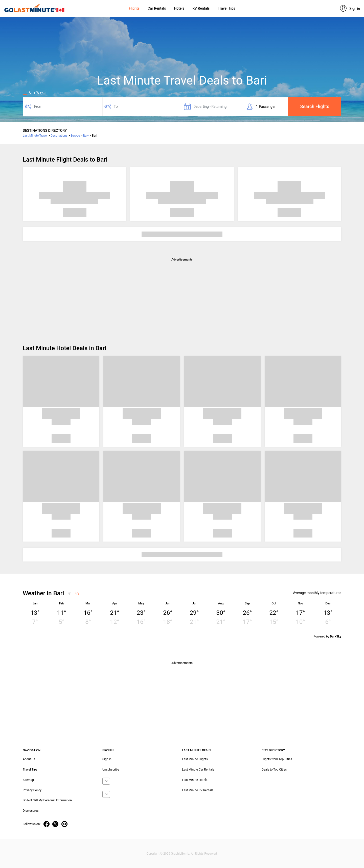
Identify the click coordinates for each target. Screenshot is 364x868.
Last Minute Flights (195, 759)
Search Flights (315, 106)
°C (77, 594)
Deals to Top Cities (274, 770)
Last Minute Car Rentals (198, 770)
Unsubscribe (111, 770)
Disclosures (31, 811)
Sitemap (28, 780)
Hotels (179, 8)
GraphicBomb (180, 854)
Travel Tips (226, 8)
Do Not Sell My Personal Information (47, 800)
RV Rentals (201, 8)
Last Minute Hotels (195, 780)
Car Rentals (157, 8)
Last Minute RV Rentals (198, 790)
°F (69, 594)
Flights (134, 8)
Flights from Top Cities (277, 759)
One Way (33, 92)
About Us (29, 759)
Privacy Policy (32, 790)
